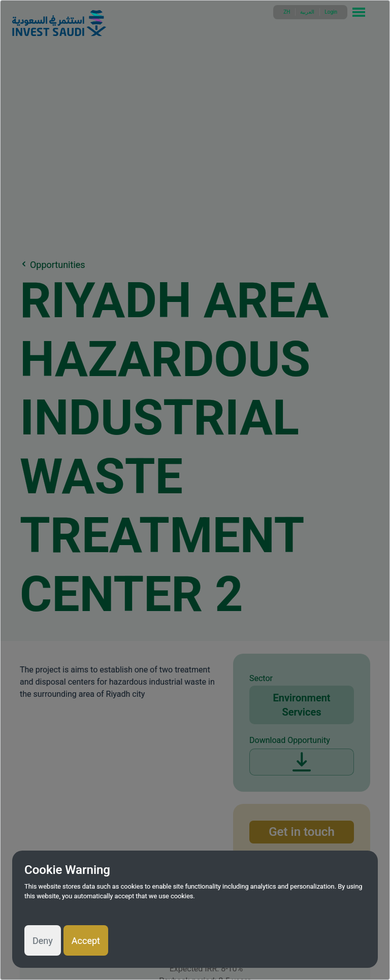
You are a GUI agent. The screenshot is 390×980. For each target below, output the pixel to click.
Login (331, 12)
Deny (43, 941)
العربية (307, 12)
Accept (86, 941)
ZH (287, 12)
